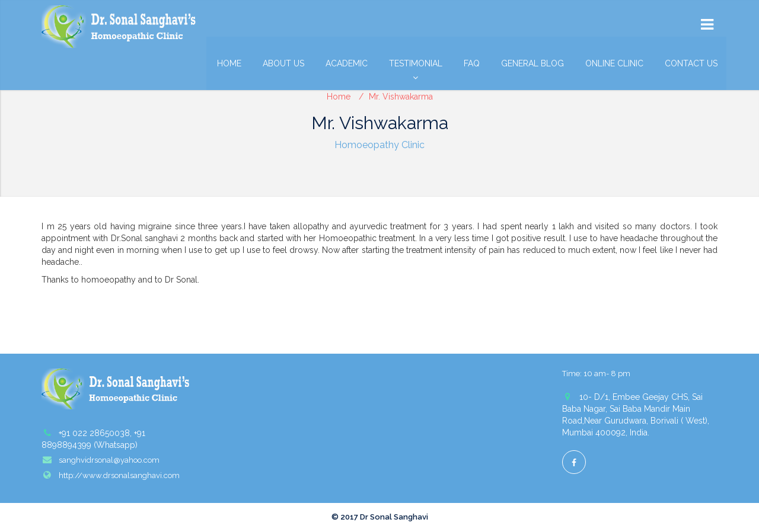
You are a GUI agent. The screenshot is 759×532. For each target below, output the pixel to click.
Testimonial (416, 66)
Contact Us (691, 63)
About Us (283, 63)
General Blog (532, 63)
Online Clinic (614, 63)
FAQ (472, 63)
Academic (347, 63)
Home (229, 63)
